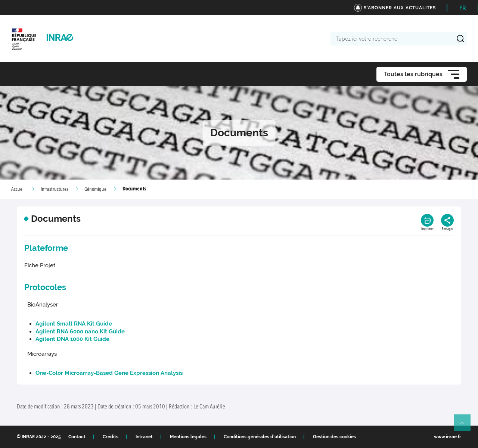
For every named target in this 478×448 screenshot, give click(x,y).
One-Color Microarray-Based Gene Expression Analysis (109, 373)
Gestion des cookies (334, 437)
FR (463, 8)
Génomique (95, 189)
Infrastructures (55, 189)
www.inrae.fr (448, 437)
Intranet (144, 437)
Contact (77, 437)
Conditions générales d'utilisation (260, 437)
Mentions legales (188, 437)
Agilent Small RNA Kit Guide (74, 324)
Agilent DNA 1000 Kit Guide (72, 339)
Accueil (18, 189)
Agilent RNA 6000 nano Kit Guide (80, 332)
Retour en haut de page (465, 426)
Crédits (111, 437)
